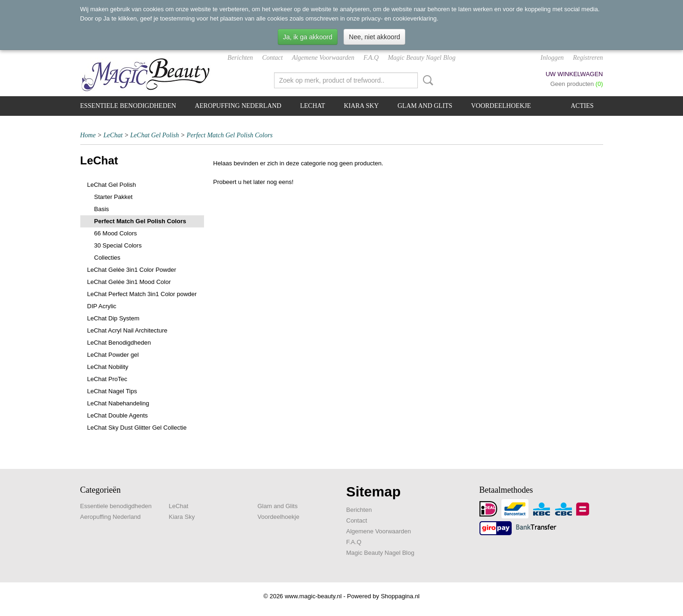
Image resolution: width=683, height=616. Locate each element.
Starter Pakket (113, 197)
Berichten (240, 58)
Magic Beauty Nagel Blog (422, 58)
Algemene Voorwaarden (323, 58)
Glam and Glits (425, 106)
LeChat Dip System (113, 318)
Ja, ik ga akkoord (308, 37)
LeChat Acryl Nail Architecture (127, 330)
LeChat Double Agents (118, 415)
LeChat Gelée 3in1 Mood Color (129, 282)
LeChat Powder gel (113, 355)
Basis (102, 209)
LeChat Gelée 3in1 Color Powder (132, 270)
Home (88, 135)
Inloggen (552, 58)
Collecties (107, 258)
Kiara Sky (361, 106)
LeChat (313, 106)
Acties (582, 106)
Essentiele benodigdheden (128, 106)
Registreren (588, 58)
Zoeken (426, 80)
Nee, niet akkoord (374, 37)
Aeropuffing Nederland (238, 106)
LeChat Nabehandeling (118, 403)
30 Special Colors (118, 245)
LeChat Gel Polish (155, 135)
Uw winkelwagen (574, 74)
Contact (272, 58)
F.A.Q (371, 58)
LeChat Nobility (108, 367)
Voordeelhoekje (501, 106)
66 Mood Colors (116, 233)
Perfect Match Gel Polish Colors (230, 135)
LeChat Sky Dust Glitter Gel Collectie (137, 428)
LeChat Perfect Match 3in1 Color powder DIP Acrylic (142, 300)
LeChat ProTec (107, 379)
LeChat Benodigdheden (119, 343)
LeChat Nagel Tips (112, 391)
